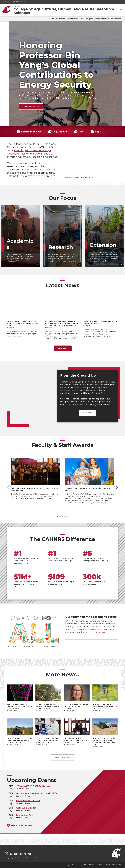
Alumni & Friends (114, 19)
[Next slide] (117, 487)
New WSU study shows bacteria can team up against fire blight (105, 706)
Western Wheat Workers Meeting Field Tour (37, 793)
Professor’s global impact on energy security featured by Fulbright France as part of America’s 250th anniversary (62, 323)
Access (92, 865)
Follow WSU (117, 865)
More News (61, 674)
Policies (99, 865)
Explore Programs (31, 132)
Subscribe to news (63, 757)
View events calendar (21, 825)
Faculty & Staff (100, 19)
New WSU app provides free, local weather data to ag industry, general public (23, 323)
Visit (81, 132)
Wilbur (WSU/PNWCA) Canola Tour (33, 786)
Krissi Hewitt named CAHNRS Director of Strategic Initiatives (77, 706)
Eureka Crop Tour (24, 815)
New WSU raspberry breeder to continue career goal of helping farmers (20, 740)
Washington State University (13, 2)
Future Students (72, 19)
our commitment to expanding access (89, 632)
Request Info (60, 132)
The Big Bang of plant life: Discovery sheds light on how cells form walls (20, 706)
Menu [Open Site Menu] (121, 10)
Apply (98, 132)
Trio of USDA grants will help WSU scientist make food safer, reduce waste (48, 740)
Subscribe (88, 413)
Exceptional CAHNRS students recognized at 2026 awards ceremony (76, 740)
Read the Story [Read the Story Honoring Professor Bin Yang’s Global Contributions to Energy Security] (21, 106)
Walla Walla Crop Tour (27, 808)
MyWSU (107, 865)
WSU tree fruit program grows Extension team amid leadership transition (47, 706)
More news (63, 348)
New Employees (87, 19)
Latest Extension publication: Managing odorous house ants (100, 322)
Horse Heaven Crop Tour (28, 801)
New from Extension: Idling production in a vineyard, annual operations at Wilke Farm (104, 741)
